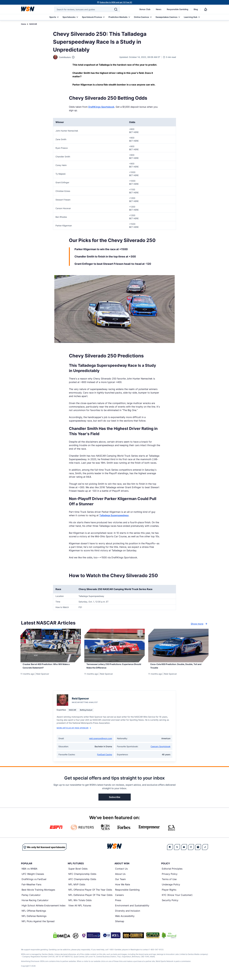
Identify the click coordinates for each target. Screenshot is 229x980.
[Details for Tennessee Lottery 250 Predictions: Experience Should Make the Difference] (114, 646)
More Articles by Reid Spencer (74, 731)
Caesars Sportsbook (161, 750)
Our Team (120, 883)
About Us (120, 877)
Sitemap (120, 925)
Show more (199, 624)
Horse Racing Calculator (35, 904)
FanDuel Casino (105, 758)
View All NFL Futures (80, 909)
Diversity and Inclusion (128, 914)
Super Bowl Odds (78, 872)
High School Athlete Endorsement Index (44, 909)
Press (118, 904)
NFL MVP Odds (77, 888)
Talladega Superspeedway (114, 515)
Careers (119, 898)
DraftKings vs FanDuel (34, 883)
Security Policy (170, 904)
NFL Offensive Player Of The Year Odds (90, 893)
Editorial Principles (172, 872)
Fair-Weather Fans (31, 888)
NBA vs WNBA (30, 872)
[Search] (116, 9)
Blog (196, 9)
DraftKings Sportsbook (101, 107)
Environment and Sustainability (132, 909)
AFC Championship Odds (82, 883)
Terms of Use (169, 883)
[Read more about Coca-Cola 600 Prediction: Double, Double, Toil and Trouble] (178, 668)
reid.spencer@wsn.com (101, 742)
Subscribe (115, 800)
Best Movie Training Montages (38, 893)
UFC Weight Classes (33, 877)
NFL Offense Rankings (34, 914)
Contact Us (121, 872)
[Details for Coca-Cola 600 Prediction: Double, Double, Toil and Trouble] (178, 646)
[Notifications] (206, 9)
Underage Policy (171, 888)
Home (24, 24)
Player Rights (169, 893)
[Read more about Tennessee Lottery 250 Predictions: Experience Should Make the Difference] (114, 668)
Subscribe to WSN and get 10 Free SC (116, 2)
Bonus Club (145, 9)
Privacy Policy (170, 877)
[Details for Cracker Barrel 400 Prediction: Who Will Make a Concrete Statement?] (51, 646)
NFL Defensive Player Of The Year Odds (90, 898)
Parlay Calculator (31, 898)
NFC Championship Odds (82, 877)
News (159, 9)
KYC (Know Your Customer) (177, 898)
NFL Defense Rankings (34, 919)
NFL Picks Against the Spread (38, 925)
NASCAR (33, 24)
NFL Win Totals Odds (80, 904)
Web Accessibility (125, 919)
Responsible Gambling (178, 9)
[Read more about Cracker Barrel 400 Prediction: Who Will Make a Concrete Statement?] (51, 668)
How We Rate (123, 888)
